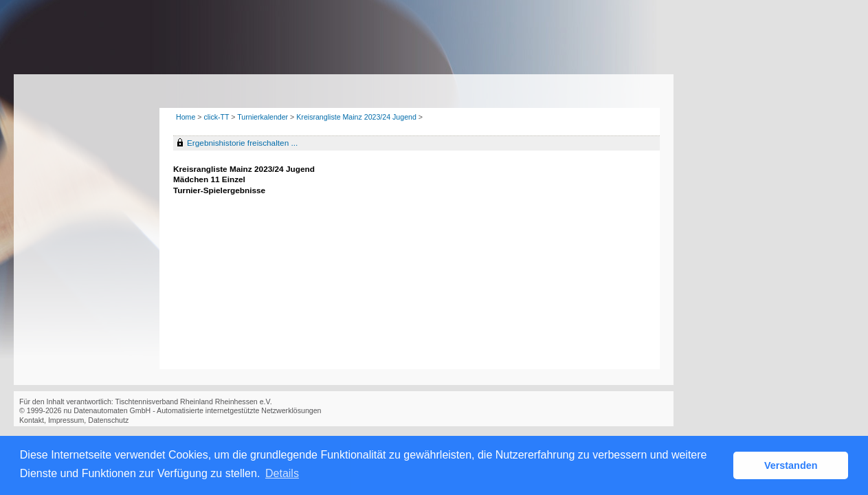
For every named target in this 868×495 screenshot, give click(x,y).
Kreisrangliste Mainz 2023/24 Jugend (356, 117)
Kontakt (32, 420)
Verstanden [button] (791, 465)
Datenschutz (108, 420)
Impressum (66, 420)
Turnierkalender (263, 117)
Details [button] (282, 473)
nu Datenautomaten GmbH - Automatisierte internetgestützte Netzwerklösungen (192, 410)
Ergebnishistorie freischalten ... (242, 143)
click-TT (216, 117)
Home (186, 117)
